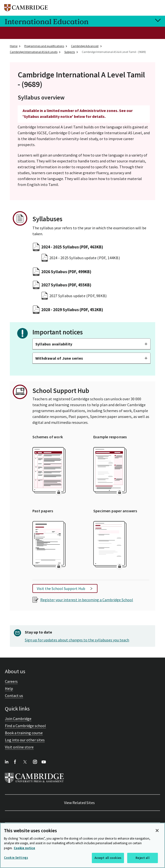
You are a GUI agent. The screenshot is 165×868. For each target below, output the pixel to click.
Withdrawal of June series (59, 358)
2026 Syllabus (66, 272)
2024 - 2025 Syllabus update (85, 258)
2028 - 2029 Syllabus (72, 310)
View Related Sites (79, 803)
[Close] (157, 831)
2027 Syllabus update (78, 296)
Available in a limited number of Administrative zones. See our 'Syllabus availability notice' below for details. (78, 113)
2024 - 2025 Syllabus (72, 247)
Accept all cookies (108, 858)
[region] (82, 845)
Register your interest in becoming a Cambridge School (87, 600)
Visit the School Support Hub (61, 588)
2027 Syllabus (66, 285)
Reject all (142, 858)
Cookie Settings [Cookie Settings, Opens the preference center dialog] (16, 858)
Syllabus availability (54, 344)
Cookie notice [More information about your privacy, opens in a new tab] (24, 848)
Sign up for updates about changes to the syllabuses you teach (77, 640)
